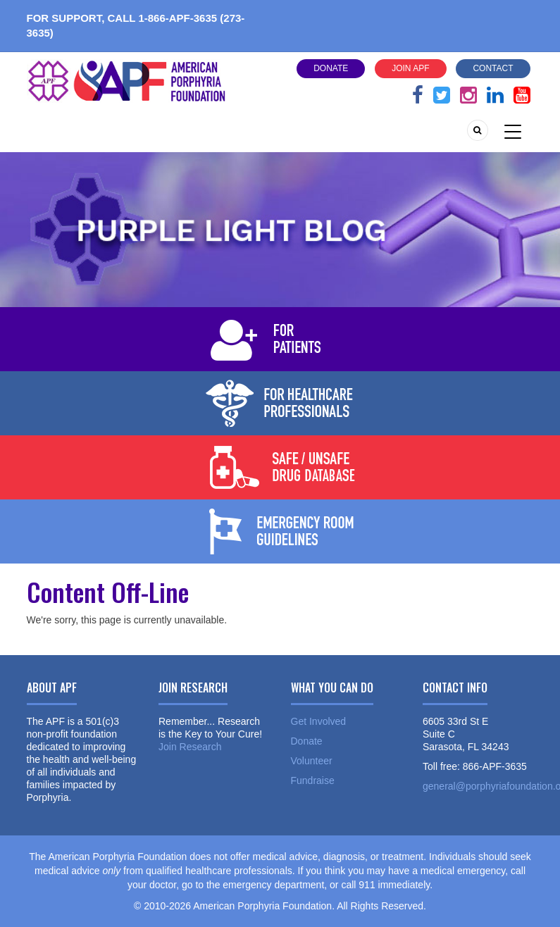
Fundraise (313, 780)
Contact (493, 68)
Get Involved (319, 721)
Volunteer (312, 761)
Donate (331, 68)
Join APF (410, 68)
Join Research (190, 747)
